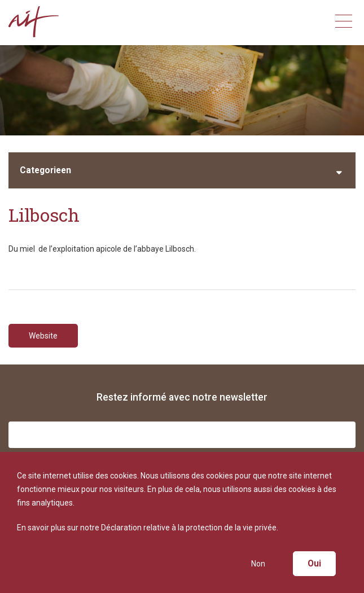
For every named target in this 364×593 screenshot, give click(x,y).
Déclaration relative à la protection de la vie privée (189, 528)
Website (43, 336)
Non (258, 564)
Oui (314, 563)
